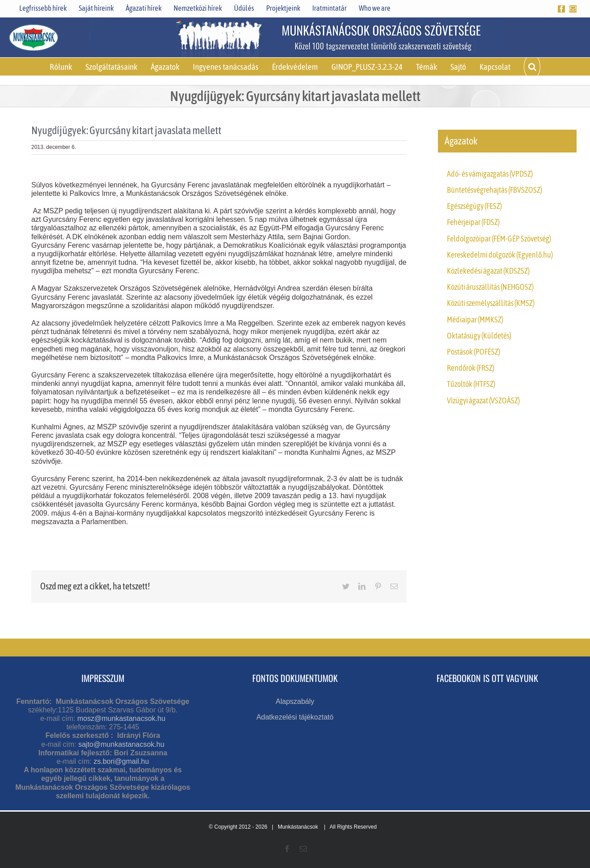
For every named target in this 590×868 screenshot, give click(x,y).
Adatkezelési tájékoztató (295, 717)
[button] (532, 67)
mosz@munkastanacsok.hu (121, 718)
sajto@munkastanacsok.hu (121, 744)
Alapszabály (295, 701)
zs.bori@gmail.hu (121, 761)
